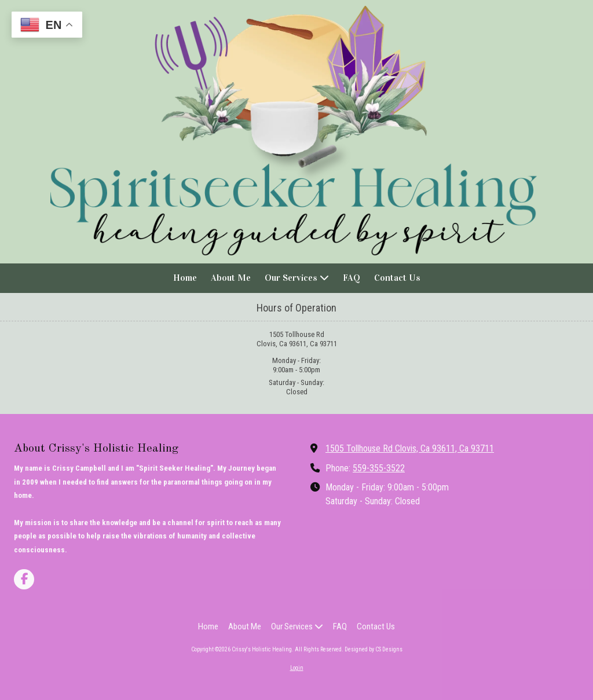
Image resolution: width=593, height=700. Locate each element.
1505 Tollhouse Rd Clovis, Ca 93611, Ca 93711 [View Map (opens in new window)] (410, 448)
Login (297, 668)
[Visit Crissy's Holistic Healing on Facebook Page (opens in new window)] (24, 579)
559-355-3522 (379, 468)
